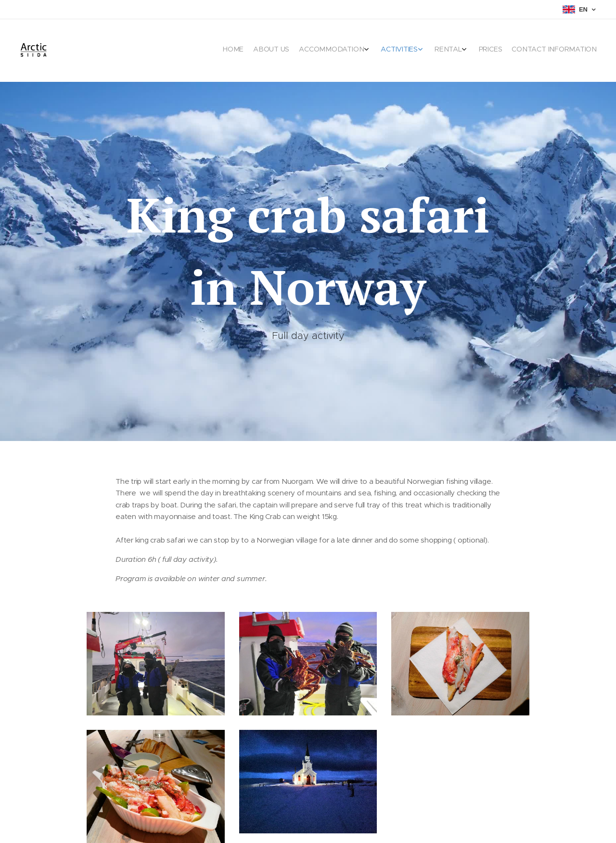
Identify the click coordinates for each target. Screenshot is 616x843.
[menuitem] (519, 51)
